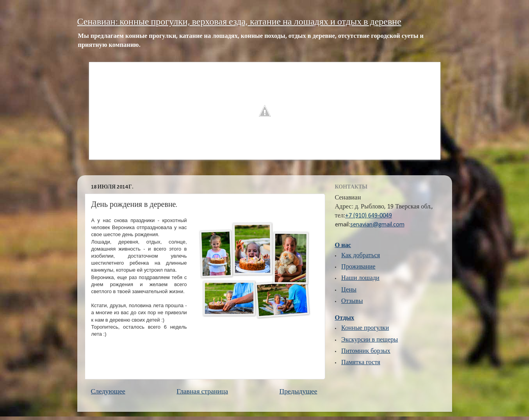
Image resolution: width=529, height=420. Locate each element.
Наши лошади (360, 278)
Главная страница (202, 392)
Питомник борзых (366, 351)
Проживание (358, 267)
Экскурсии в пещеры (370, 340)
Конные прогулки (365, 328)
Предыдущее (298, 392)
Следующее (108, 392)
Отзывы (352, 301)
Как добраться (361, 256)
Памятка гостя (361, 363)
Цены (349, 290)
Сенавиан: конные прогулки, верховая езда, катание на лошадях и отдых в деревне (239, 22)
